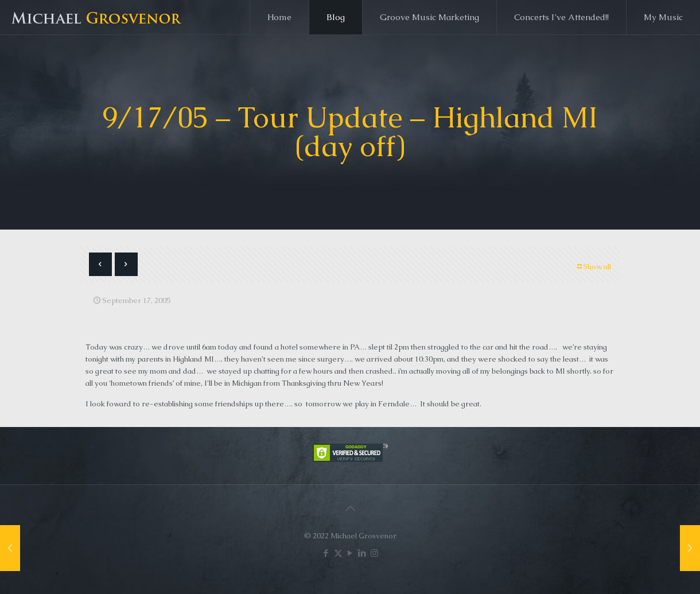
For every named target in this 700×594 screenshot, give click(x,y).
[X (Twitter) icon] (338, 553)
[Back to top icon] (350, 508)
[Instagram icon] (374, 553)
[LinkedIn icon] (362, 553)
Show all (593, 267)
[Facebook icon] (326, 553)
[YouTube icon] (350, 553)
